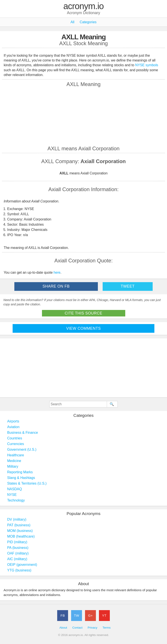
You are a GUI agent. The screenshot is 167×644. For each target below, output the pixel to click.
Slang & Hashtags (21, 478)
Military (13, 466)
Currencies (16, 444)
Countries (15, 438)
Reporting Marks (20, 472)
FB (63, 615)
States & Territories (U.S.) (27, 483)
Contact (77, 628)
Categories (88, 22)
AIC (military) (17, 559)
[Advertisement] (83, 116)
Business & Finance (23, 433)
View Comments (84, 328)
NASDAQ (15, 489)
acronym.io (83, 6)
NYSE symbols (147, 65)
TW (77, 615)
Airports (13, 421)
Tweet (128, 286)
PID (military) (17, 542)
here (57, 272)
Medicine (14, 461)
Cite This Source (84, 313)
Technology (16, 500)
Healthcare (16, 455)
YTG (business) (19, 570)
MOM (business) (20, 531)
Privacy (93, 628)
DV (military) (17, 519)
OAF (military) (18, 553)
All (72, 22)
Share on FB (56, 286)
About (63, 628)
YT (104, 615)
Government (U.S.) (22, 449)
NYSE (12, 495)
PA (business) (18, 548)
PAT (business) (19, 525)
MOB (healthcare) (21, 536)
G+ (90, 615)
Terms (106, 628)
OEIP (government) (22, 565)
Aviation (13, 427)
